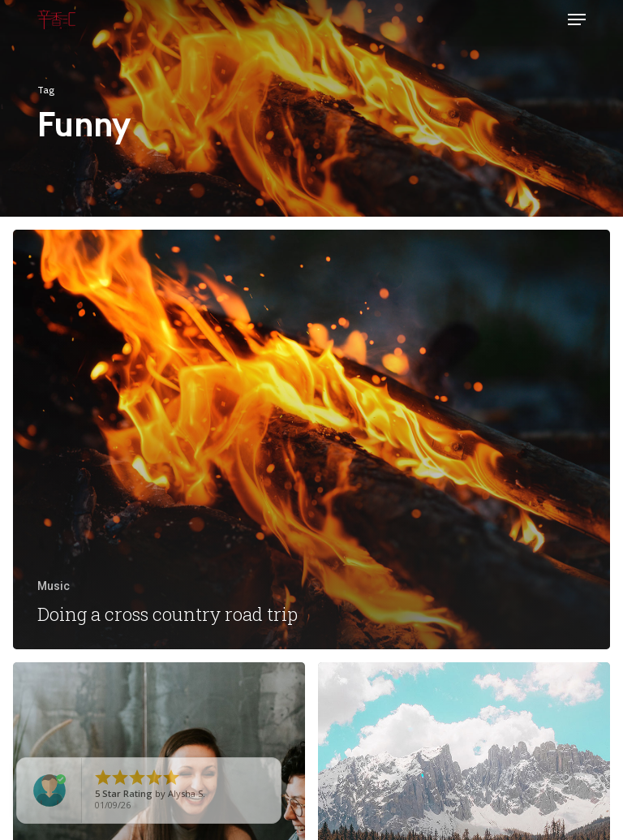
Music (54, 586)
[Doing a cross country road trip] (311, 440)
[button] (577, 19)
